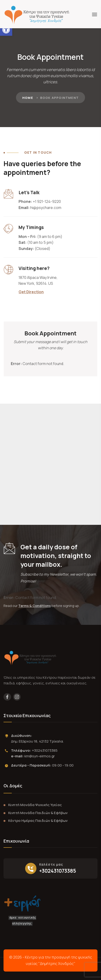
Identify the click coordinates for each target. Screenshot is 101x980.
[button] (6, 30)
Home (28, 98)
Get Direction (31, 292)
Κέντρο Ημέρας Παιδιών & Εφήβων (38, 821)
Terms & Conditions (35, 606)
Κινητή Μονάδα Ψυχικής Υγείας (35, 805)
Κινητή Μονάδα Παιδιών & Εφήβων (38, 813)
